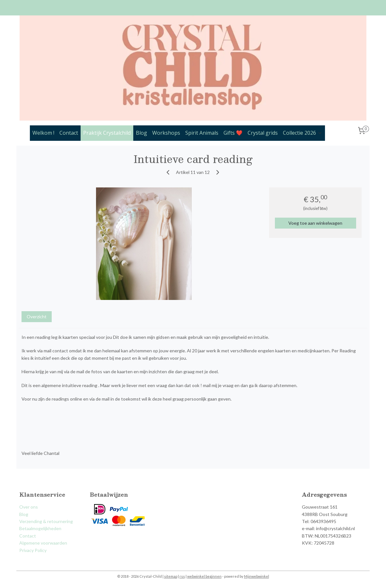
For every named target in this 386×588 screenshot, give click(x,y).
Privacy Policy (33, 550)
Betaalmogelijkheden (40, 528)
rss (182, 576)
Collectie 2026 (303, 133)
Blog (141, 133)
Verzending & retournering (46, 521)
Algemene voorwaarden (43, 543)
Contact (69, 133)
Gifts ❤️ (233, 133)
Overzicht (37, 317)
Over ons (29, 507)
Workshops (166, 133)
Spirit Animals (202, 133)
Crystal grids (263, 133)
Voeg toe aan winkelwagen (315, 223)
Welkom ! (43, 133)
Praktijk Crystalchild (107, 133)
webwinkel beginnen (204, 576)
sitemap (171, 576)
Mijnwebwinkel (257, 576)
